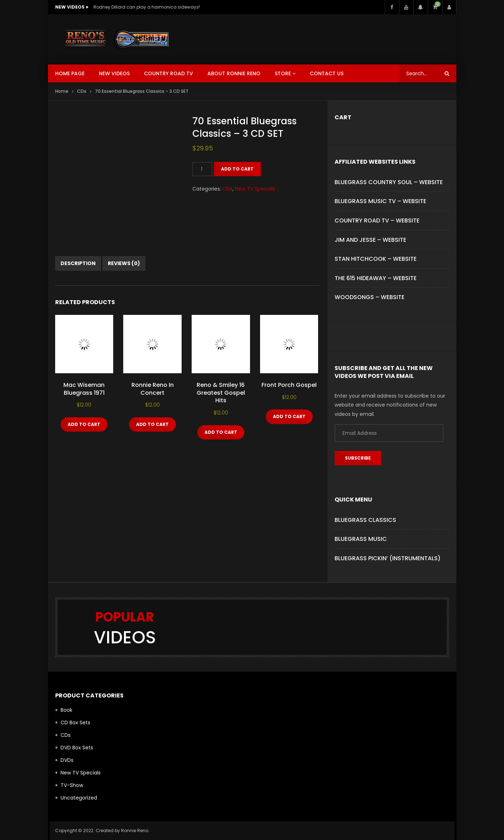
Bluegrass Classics (365, 520)
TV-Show (72, 785)
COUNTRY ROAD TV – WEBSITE (377, 220)
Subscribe (358, 458)
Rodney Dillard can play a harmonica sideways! (147, 7)
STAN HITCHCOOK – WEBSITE (376, 259)
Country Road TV (169, 73)
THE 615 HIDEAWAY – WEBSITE (376, 278)
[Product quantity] (202, 169)
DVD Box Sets (77, 748)
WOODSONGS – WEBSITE (369, 297)
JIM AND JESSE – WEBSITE (370, 240)
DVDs (67, 760)
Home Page (70, 73)
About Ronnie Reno (234, 73)
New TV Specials (255, 189)
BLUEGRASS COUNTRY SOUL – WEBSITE (389, 182)
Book (66, 710)
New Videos (114, 73)
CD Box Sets (75, 723)
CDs (82, 91)
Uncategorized (79, 798)
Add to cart (237, 169)
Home (62, 91)
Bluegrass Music (361, 539)
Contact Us (327, 73)
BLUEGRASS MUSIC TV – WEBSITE (380, 201)
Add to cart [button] (84, 424)
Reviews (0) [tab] (124, 263)
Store (283, 73)
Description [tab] (78, 263)
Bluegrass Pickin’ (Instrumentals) (388, 558)
